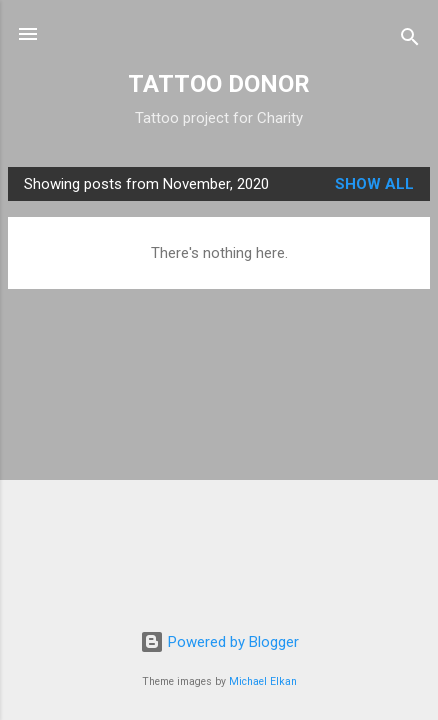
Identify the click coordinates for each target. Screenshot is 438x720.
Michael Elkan (263, 681)
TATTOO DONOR (219, 84)
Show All (374, 184)
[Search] (410, 40)
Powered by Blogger (219, 642)
